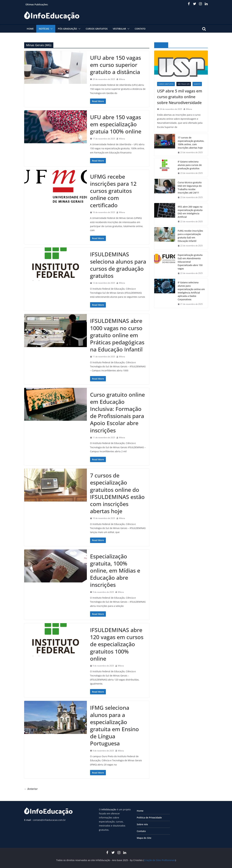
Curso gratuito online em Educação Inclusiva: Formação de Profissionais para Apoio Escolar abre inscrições (117, 412)
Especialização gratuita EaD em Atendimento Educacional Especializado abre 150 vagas (190, 262)
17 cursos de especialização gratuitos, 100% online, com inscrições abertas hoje (191, 143)
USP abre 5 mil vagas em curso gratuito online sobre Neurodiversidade (180, 97)
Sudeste (197, 84)
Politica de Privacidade (149, 818)
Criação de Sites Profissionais (160, 860)
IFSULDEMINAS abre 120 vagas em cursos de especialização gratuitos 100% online (117, 644)
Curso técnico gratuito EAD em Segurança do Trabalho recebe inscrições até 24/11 (190, 188)
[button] (51, 29)
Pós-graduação (67, 29)
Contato (140, 29)
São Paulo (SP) (184, 84)
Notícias (44, 29)
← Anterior (31, 789)
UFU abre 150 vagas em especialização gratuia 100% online (116, 124)
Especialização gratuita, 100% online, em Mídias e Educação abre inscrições (115, 571)
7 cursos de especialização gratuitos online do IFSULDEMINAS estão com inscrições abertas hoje (117, 493)
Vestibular (119, 29)
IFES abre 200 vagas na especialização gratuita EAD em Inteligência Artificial (190, 212)
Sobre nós (142, 824)
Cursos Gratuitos (97, 29)
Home (30, 29)
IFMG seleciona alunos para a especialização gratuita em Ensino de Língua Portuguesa (114, 725)
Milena (122, 79)
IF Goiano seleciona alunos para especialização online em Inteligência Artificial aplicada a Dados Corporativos (191, 291)
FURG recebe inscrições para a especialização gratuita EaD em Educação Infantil (190, 236)
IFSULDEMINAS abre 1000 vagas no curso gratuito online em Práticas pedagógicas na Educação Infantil (117, 335)
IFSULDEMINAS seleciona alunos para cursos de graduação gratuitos (118, 265)
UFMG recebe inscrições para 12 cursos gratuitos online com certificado (113, 191)
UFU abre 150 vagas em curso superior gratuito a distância (116, 65)
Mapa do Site (144, 838)
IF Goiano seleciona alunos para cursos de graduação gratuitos (190, 165)
